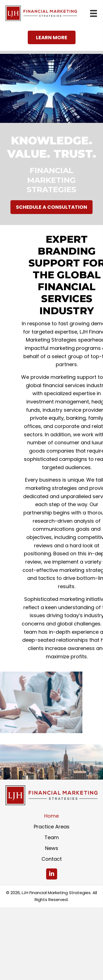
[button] (52, 38)
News (52, 848)
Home (51, 816)
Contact (52, 859)
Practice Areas (52, 827)
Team (52, 837)
